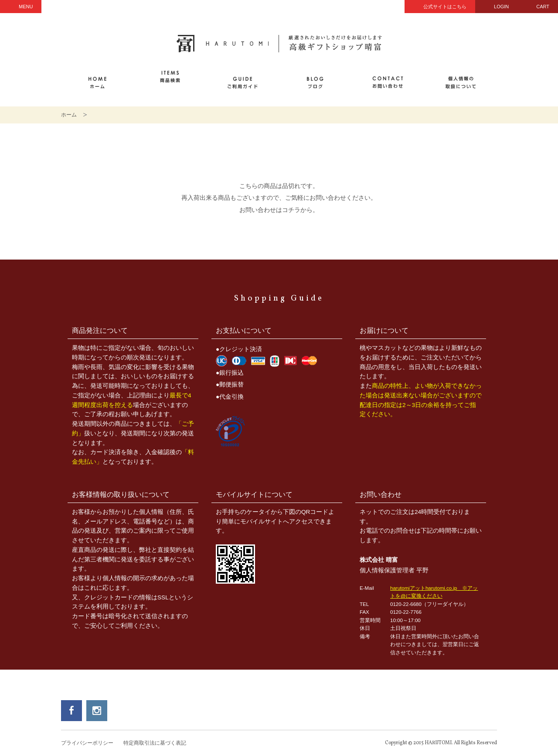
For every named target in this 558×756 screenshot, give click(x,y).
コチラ (291, 210)
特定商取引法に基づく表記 (155, 743)
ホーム (69, 115)
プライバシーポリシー (87, 743)
